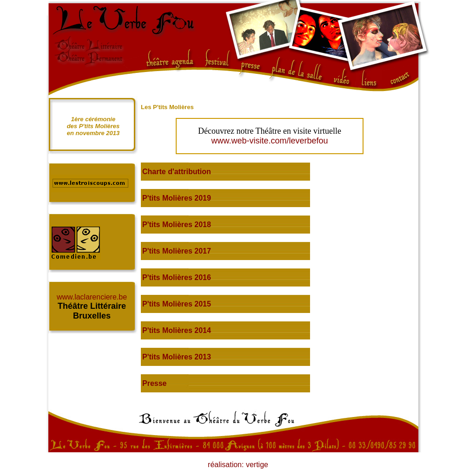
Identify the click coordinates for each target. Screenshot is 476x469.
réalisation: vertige (238, 465)
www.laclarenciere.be (92, 297)
